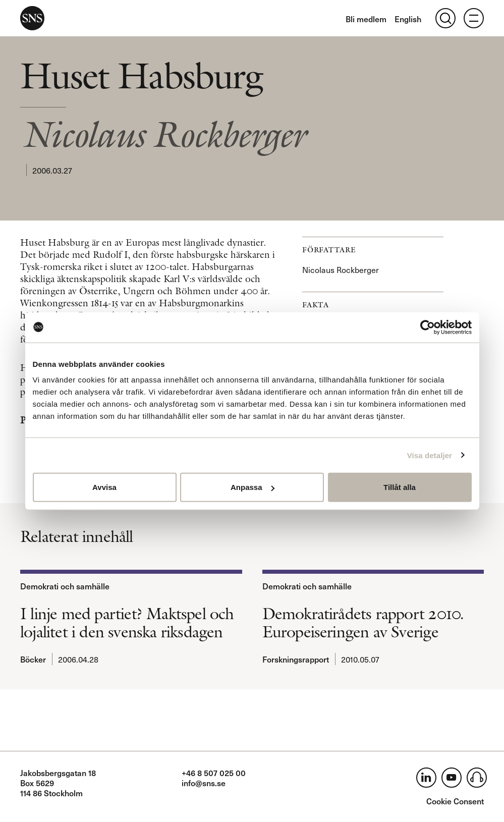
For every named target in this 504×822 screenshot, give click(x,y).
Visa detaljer (430, 455)
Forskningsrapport (296, 659)
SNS (32, 18)
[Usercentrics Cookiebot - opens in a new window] (428, 327)
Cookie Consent (455, 801)
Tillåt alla (400, 487)
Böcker (33, 659)
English (408, 19)
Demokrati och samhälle (65, 586)
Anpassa (253, 487)
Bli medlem (366, 19)
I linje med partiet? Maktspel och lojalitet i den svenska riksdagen (127, 623)
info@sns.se (204, 783)
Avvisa (104, 487)
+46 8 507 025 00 (214, 773)
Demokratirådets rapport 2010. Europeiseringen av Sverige (363, 623)
